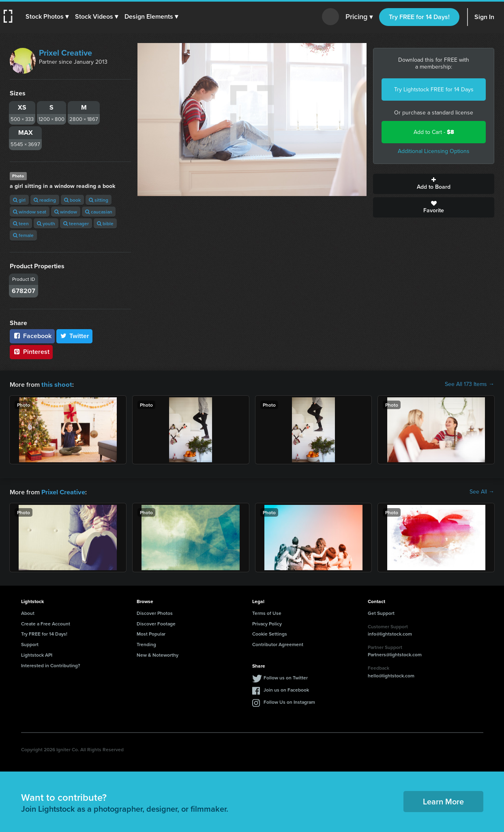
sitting (99, 200)
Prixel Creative (65, 53)
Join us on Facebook (286, 689)
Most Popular (151, 633)
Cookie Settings (270, 633)
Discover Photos (155, 612)
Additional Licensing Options (434, 151)
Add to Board (434, 184)
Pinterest (31, 352)
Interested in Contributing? (51, 665)
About (28, 612)
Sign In (484, 17)
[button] (47, 17)
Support (30, 643)
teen (21, 223)
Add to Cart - (434, 132)
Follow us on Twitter (286, 677)
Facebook (32, 336)
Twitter (75, 336)
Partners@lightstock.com (395, 654)
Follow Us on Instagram (289, 701)
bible (105, 223)
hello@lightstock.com (391, 675)
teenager (76, 223)
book (72, 200)
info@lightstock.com (390, 633)
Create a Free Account (46, 623)
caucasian (99, 212)
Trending (146, 643)
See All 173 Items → (470, 384)
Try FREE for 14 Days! (419, 17)
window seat (30, 212)
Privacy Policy (267, 623)
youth (46, 223)
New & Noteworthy (158, 654)
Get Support (381, 612)
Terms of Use (267, 612)
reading (45, 200)
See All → (482, 491)
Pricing (359, 17)
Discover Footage (156, 623)
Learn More (443, 801)
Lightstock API (37, 654)
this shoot (56, 384)
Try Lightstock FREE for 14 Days (434, 89)
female (23, 235)
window (66, 212)
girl (19, 200)
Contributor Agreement (278, 643)
